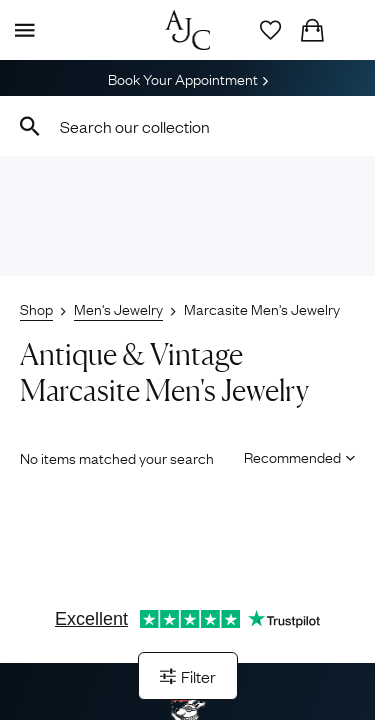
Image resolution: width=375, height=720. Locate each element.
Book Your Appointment (188, 78)
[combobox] (187, 126)
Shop (36, 308)
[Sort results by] (292, 456)
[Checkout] (312, 30)
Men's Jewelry (118, 308)
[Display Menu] (21, 30)
